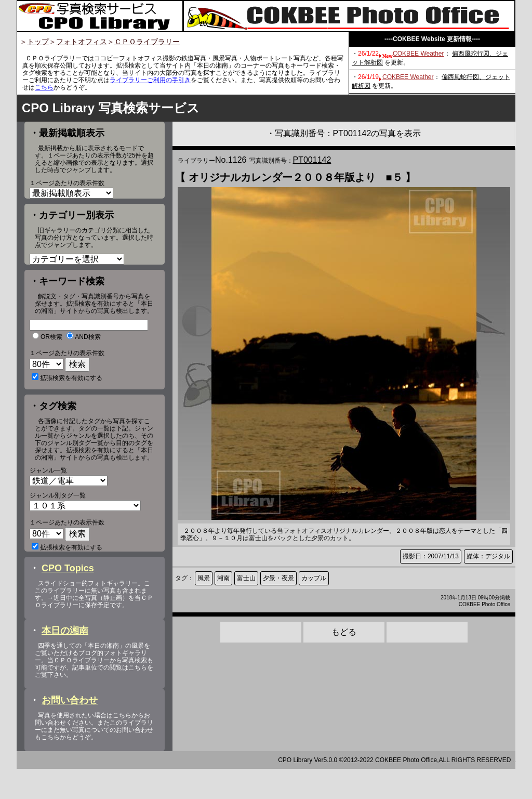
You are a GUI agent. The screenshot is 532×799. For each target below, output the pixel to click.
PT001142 (312, 160)
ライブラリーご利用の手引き (150, 80)
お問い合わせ (70, 730)
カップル (314, 578)
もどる (344, 632)
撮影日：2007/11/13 (431, 556)
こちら (44, 87)
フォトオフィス (82, 42)
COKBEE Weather (418, 54)
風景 (204, 578)
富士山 (246, 578)
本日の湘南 (65, 661)
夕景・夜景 (278, 578)
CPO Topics (68, 598)
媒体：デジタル (488, 556)
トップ (38, 42)
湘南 (223, 578)
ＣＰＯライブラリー (147, 42)
